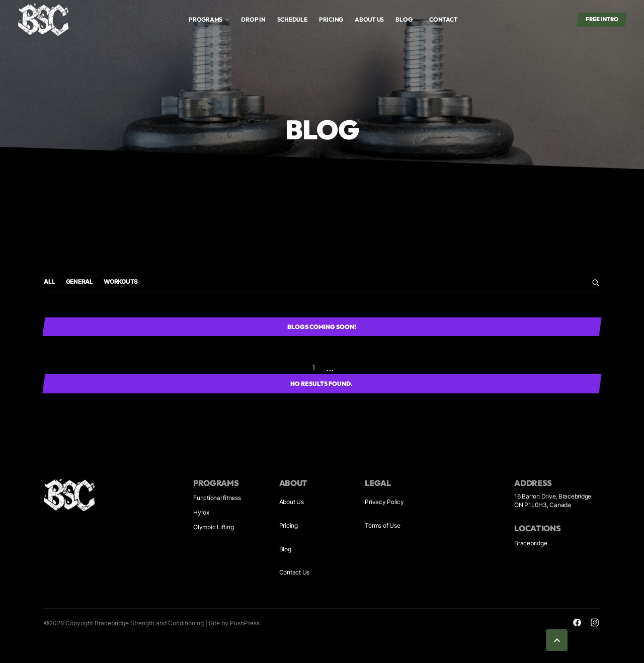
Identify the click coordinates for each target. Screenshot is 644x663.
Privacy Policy (384, 502)
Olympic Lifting (213, 527)
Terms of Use (382, 525)
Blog (285, 549)
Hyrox (201, 512)
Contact (443, 19)
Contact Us (295, 572)
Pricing (331, 19)
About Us (292, 502)
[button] (209, 20)
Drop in (253, 19)
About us (369, 19)
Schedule (292, 19)
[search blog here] (595, 283)
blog (404, 19)
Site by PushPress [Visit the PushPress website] (234, 623)
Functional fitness (217, 498)
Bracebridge (531, 543)
